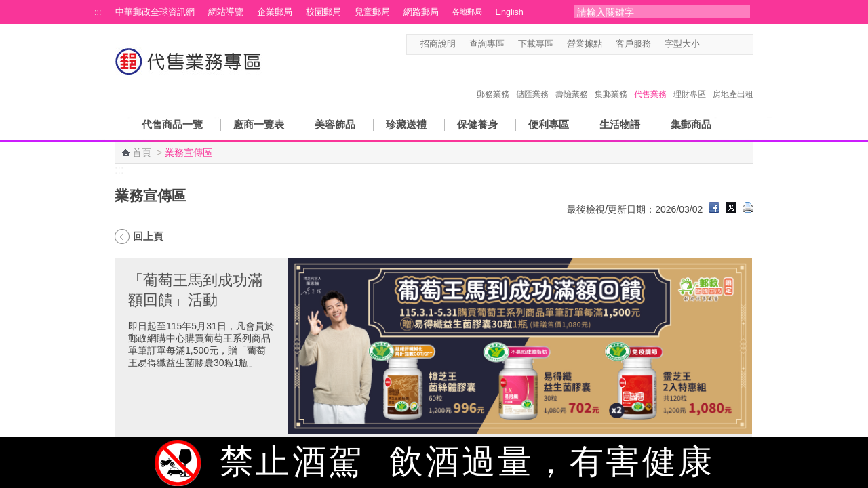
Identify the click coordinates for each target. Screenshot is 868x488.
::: (98, 12)
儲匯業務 (532, 80)
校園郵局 (323, 12)
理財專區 (690, 80)
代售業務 (650, 80)
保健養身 (477, 124)
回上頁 (148, 236)
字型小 (708, 44)
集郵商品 (691, 124)
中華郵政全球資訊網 (155, 12)
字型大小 (682, 44)
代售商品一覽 (172, 124)
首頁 (142, 152)
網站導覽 (226, 12)
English (510, 12)
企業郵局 (275, 12)
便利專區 (549, 124)
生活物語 (620, 124)
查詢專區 (487, 44)
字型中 (721, 44)
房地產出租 (733, 80)
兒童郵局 (372, 12)
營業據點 (585, 44)
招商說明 (438, 44)
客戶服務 (633, 44)
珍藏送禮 (406, 124)
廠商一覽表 (259, 124)
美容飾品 (335, 124)
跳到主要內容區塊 (7, 7)
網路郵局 (421, 12)
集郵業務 (611, 80)
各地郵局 (467, 12)
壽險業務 (572, 80)
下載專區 (536, 44)
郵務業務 (493, 80)
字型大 (734, 44)
